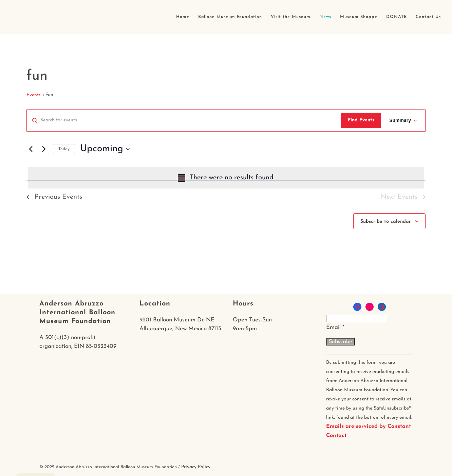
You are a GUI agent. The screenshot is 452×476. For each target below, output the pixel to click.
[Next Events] (44, 149)
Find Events (361, 120)
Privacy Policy (196, 467)
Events (34, 95)
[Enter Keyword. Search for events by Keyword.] (184, 121)
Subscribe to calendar (386, 222)
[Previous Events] (31, 149)
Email (335, 327)
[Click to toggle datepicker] (105, 149)
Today (64, 149)
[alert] (226, 178)
